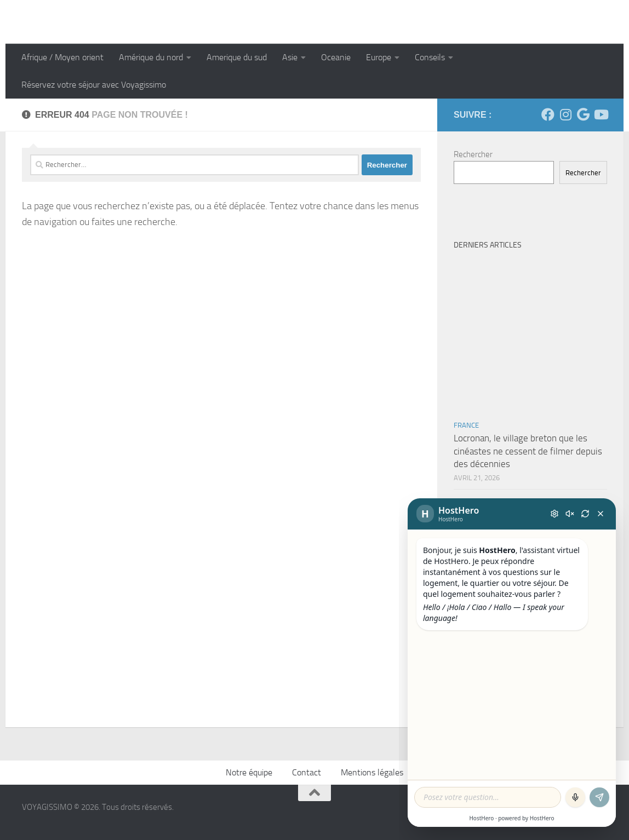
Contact (307, 772)
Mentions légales (372, 772)
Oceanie (336, 57)
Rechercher (473, 154)
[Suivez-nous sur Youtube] (601, 114)
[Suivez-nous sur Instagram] (565, 114)
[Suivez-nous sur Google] (583, 114)
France (466, 425)
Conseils (430, 57)
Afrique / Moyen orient (62, 57)
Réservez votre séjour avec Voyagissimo (94, 85)
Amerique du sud (237, 57)
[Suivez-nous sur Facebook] (548, 114)
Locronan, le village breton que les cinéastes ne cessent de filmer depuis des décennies (528, 451)
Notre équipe (249, 772)
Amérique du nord (151, 57)
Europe (379, 57)
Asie (290, 57)
